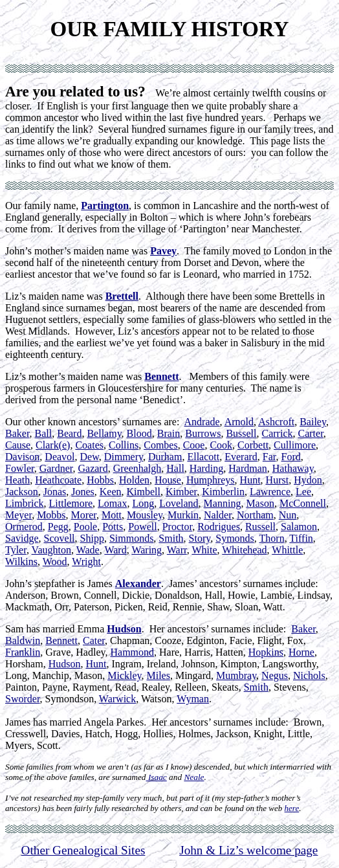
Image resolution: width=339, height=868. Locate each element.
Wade (88, 550)
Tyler (16, 550)
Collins (124, 445)
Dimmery (124, 457)
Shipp (92, 538)
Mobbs (51, 515)
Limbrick (25, 503)
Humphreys (211, 480)
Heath (17, 480)
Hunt (250, 480)
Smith (171, 538)
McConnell (303, 503)
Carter (311, 433)
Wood (55, 562)
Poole (85, 527)
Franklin (23, 652)
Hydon (308, 480)
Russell (260, 527)
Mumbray (236, 675)
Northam (255, 515)
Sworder (23, 699)
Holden (134, 480)
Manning (223, 503)
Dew (90, 457)
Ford (291, 457)
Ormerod (24, 527)
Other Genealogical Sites (83, 850)
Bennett (61, 640)
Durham (165, 457)
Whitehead (244, 550)
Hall (175, 468)
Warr (177, 550)
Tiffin (301, 538)
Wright (86, 562)
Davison (22, 457)
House (168, 480)
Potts (113, 527)
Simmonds (131, 538)
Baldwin (23, 640)
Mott (112, 515)
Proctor (177, 527)
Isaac (157, 777)
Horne (301, 652)
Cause (18, 445)
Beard (69, 433)
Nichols (309, 675)
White (204, 550)
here (292, 808)
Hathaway (293, 468)
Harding (206, 468)
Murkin (183, 515)
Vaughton (51, 550)
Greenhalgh (137, 468)
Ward (115, 550)
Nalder (218, 515)
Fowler (20, 468)
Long (143, 503)
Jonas (55, 492)
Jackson (22, 492)
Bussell (241, 433)
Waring (147, 550)
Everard (241, 457)
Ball (44, 433)
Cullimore (295, 445)
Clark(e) (53, 445)
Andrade (202, 422)
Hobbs (100, 480)
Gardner (56, 468)
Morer (84, 515)
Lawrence (270, 492)
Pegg (58, 527)
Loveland (179, 503)
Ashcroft (276, 422)
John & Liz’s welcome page (248, 850)
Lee (303, 492)
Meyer (18, 515)
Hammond (132, 652)
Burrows (203, 433)
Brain (169, 433)
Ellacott (203, 457)
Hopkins (266, 652)
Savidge (22, 538)
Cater (94, 640)
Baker (17, 433)
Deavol (60, 457)
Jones (83, 492)
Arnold (239, 422)
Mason (260, 503)
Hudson (124, 629)
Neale (194, 777)
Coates (89, 445)
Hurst (278, 480)
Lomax (112, 503)
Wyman (193, 699)
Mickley (124, 675)
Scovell (60, 538)
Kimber (181, 492)
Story (200, 538)
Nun (288, 515)
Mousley (145, 515)
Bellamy (104, 433)
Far (269, 457)
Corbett (253, 445)
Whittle (287, 550)
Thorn (272, 538)
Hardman (248, 468)
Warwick (117, 699)
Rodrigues (219, 527)
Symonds (235, 538)
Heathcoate (58, 480)
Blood (139, 433)
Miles (158, 675)
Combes (160, 445)
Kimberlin (223, 492)
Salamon (299, 527)
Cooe (194, 445)
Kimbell (144, 492)
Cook (221, 445)
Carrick (278, 433)
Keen (111, 492)
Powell (142, 527)
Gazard (93, 468)
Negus (275, 675)
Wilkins (21, 562)
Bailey (313, 422)
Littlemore (71, 503)
